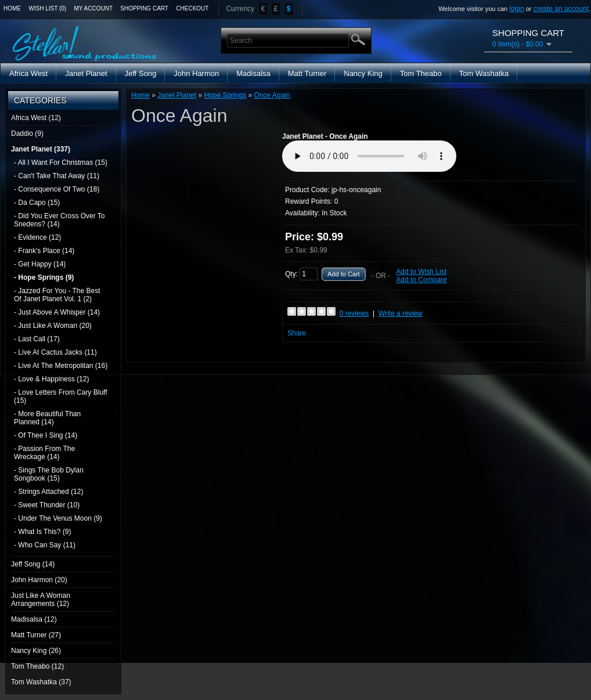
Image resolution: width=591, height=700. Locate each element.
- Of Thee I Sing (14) (46, 435)
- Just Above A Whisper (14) (57, 312)
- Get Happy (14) (40, 264)
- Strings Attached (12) (48, 492)
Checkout (192, 8)
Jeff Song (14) (33, 564)
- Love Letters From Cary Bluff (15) (61, 396)
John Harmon (196, 73)
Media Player (369, 156)
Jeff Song (141, 73)
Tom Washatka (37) (41, 682)
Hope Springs (225, 95)
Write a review (401, 313)
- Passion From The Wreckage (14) (44, 453)
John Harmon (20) (39, 580)
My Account (94, 8)
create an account (561, 9)
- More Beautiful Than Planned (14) (47, 418)
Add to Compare (421, 280)
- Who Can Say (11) (45, 545)
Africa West (28, 73)
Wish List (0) (47, 8)
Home (12, 8)
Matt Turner (307, 73)
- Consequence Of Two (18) (57, 189)
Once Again (272, 95)
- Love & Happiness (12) (51, 379)
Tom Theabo (421, 73)
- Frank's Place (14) (44, 251)
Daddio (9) (27, 133)
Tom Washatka (484, 73)
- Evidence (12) (37, 237)
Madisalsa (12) (34, 619)
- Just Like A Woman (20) (53, 326)
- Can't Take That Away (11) (57, 176)
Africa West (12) (36, 118)
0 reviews (354, 313)
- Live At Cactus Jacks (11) (55, 352)
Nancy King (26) (36, 651)
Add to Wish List (421, 272)
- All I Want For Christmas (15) (61, 163)
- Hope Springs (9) (44, 277)
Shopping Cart (144, 8)
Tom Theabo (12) (37, 666)
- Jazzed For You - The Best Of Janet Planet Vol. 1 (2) (57, 295)
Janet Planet (86, 73)
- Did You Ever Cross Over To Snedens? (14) (60, 220)
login (516, 9)
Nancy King (363, 73)
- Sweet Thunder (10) (47, 505)
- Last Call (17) (37, 339)
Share (297, 333)
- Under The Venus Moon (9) (58, 518)
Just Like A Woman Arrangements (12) (41, 600)
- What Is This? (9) (42, 532)
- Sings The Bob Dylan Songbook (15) (49, 474)
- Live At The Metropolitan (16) (61, 366)
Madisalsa (253, 73)
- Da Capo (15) (37, 203)
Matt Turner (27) (36, 635)
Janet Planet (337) (41, 149)
